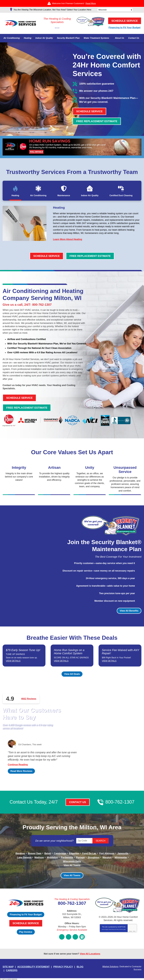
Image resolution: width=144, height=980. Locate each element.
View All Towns (72, 867)
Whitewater (121, 860)
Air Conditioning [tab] (38, 195)
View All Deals (72, 677)
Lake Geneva (24, 860)
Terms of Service (120, 931)
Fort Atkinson (107, 856)
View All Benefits (129, 611)
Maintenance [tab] (64, 195)
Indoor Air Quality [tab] (90, 195)
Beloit (48, 856)
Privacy (130, 933)
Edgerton (74, 856)
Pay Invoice (26, 933)
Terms (134, 933)
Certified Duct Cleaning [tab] (121, 195)
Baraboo (20, 856)
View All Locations (90, 954)
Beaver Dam (35, 856)
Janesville (123, 856)
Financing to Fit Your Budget (124, 28)
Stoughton (94, 860)
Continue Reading (18, 768)
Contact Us (78, 805)
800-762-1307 (56, 26)
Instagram (69, 938)
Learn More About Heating (68, 240)
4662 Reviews (29, 702)
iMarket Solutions (110, 966)
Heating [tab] (15, 195)
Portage (80, 860)
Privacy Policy (111, 931)
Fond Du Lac (89, 856)
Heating (60, 208)
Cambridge (60, 856)
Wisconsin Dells (72, 863)
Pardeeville (67, 860)
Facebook (62, 938)
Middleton (52, 860)
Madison (39, 860)
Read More (91, 3)
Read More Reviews (21, 774)
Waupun (107, 860)
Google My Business (82, 938)
